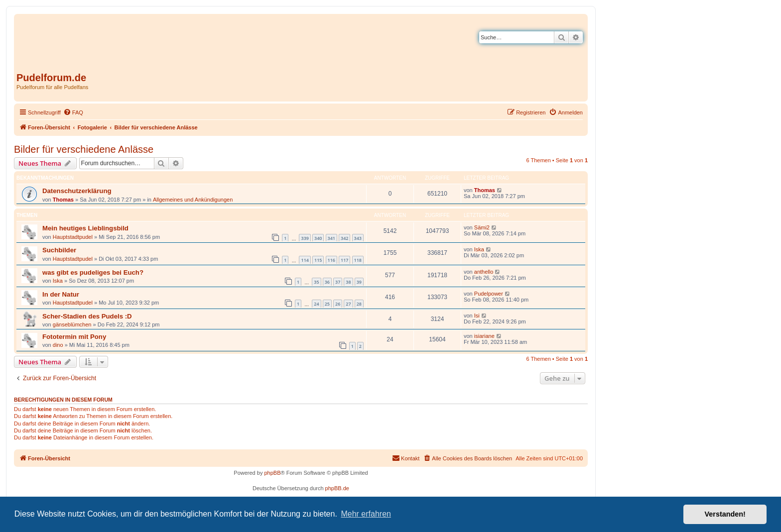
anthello (484, 272)
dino (58, 345)
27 (348, 304)
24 (316, 304)
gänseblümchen (72, 324)
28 (359, 304)
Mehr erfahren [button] (366, 514)
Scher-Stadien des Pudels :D (87, 316)
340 (318, 238)
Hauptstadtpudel (73, 237)
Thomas (63, 200)
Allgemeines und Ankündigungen (193, 200)
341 (331, 238)
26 (338, 304)
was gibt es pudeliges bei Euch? (93, 272)
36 (327, 282)
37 (338, 282)
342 (344, 238)
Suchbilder (59, 250)
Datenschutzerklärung (77, 191)
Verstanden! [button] (725, 514)
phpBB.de (337, 488)
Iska (479, 249)
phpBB (272, 473)
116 (331, 260)
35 (316, 282)
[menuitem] (73, 112)
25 (327, 304)
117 (344, 260)
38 (348, 282)
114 (305, 260)
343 (358, 238)
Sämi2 (482, 227)
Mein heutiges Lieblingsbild (85, 228)
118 (358, 260)
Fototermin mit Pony (74, 337)
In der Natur (61, 294)
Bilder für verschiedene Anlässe (84, 149)
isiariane (484, 336)
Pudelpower (489, 294)
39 (359, 282)
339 (305, 238)
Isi (477, 316)
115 (318, 260)
